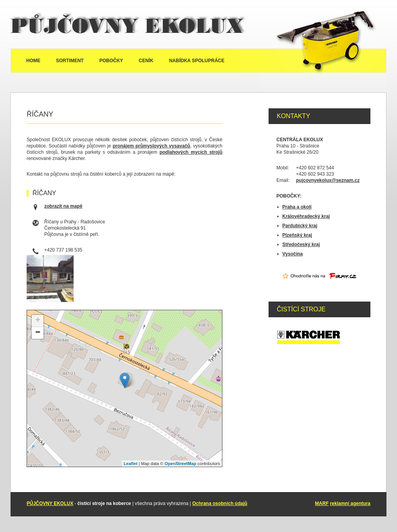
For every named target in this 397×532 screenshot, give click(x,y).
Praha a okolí (297, 207)
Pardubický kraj (300, 226)
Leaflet (131, 464)
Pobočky (111, 61)
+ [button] (38, 321)
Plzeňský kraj (297, 235)
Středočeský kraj (301, 244)
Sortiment (70, 61)
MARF (322, 503)
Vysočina (292, 254)
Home (33, 61)
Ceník (146, 61)
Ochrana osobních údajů (220, 503)
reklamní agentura (350, 503)
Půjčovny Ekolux (128, 24)
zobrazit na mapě (63, 206)
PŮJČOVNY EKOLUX (50, 503)
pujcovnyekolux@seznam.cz (328, 180)
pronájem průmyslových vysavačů (152, 146)
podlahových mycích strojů (191, 152)
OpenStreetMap (180, 464)
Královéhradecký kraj (306, 216)
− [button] (38, 333)
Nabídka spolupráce (197, 61)
